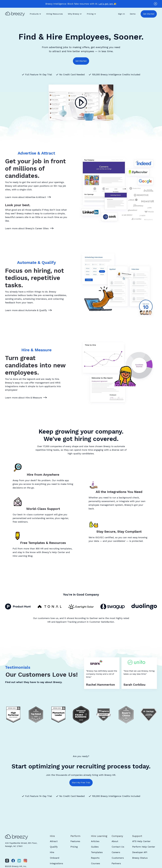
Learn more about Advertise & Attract (26, 197)
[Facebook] (13, 861)
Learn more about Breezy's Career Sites (27, 228)
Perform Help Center (144, 847)
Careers (116, 852)
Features (75, 841)
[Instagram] (25, 861)
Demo (133, 14)
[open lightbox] (81, 103)
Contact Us (118, 847)
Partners (116, 863)
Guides (95, 847)
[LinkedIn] (19, 861)
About (115, 841)
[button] (35, 14)
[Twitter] (7, 861)
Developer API (140, 852)
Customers (118, 858)
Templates (97, 852)
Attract (54, 841)
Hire (52, 852)
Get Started (149, 14)
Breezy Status (140, 858)
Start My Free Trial (81, 783)
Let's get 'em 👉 (108, 4)
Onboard (55, 858)
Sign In (121, 14)
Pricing (74, 847)
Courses (95, 863)
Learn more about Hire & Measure (23, 398)
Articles (95, 841)
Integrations (56, 863)
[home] (16, 14)
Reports (95, 858)
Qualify (54, 847)
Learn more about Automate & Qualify (26, 310)
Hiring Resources (54, 14)
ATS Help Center (141, 841)
